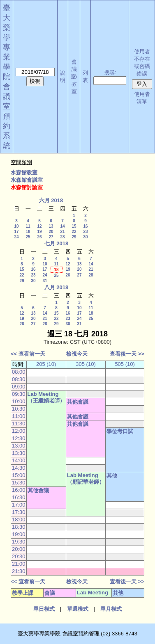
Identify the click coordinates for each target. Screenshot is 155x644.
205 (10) (46, 364)
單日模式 (44, 609)
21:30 (19, 571)
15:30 (19, 483)
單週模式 (78, 609)
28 (62, 237)
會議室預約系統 (7, 116)
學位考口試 (120, 431)
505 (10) (125, 364)
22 (74, 232)
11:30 (19, 424)
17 (16, 232)
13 (51, 226)
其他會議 (78, 402)
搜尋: (110, 72)
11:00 (19, 416)
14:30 (19, 468)
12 (39, 226)
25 (28, 237)
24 (16, 237)
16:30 (19, 497)
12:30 (19, 438)
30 (85, 237)
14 (62, 226)
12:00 (19, 431)
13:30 (19, 453)
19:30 (19, 542)
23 (85, 232)
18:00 (19, 520)
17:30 (19, 512)
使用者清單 (142, 98)
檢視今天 (77, 354)
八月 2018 (57, 287)
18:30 (19, 527)
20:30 (19, 556)
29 (74, 237)
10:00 (19, 401)
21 (62, 232)
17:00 (19, 505)
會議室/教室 (74, 77)
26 (39, 237)
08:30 (19, 379)
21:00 (19, 564)
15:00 (19, 475)
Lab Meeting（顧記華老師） (86, 478)
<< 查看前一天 (28, 354)
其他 (112, 476)
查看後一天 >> (127, 354)
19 (39, 232)
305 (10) (86, 364)
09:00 (19, 387)
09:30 (19, 394)
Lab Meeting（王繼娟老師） (46, 397)
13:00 (19, 446)
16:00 (19, 490)
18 (28, 232)
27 (51, 237)
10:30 (19, 409)
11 (28, 226)
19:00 (19, 534)
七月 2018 (57, 243)
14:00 (19, 460)
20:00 (19, 549)
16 (85, 226)
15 (74, 226)
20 (51, 232)
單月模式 (111, 609)
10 (16, 226)
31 (45, 281)
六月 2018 (51, 200)
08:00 (19, 372)
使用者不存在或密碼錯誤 (142, 63)
